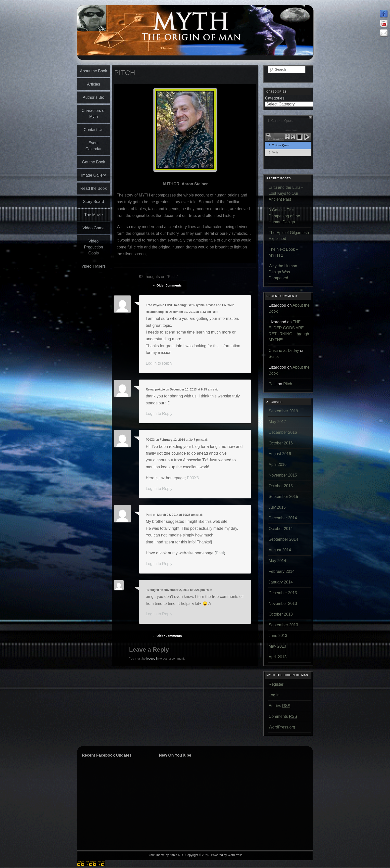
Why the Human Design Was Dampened (283, 272)
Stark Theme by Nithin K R (165, 855)
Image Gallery (94, 175)
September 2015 (283, 497)
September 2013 (283, 625)
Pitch (288, 384)
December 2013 (283, 593)
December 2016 (283, 432)
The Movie (94, 215)
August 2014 (280, 550)
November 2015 (283, 475)
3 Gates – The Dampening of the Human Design (284, 216)
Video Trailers (94, 266)
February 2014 (282, 571)
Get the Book (93, 162)
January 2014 (281, 582)
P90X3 (150, 440)
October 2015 (281, 486)
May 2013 (277, 646)
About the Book (93, 71)
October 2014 (281, 529)
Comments (283, 717)
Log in (274, 695)
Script (274, 357)
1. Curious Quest (279, 145)
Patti (149, 515)
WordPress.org (282, 727)
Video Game (94, 228)
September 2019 (283, 411)
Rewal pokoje (155, 389)
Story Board (94, 202)
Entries (279, 706)
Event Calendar (94, 146)
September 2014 (283, 539)
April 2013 (278, 657)
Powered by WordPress (227, 855)
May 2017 (277, 422)
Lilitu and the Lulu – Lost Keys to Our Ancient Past (286, 193)
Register (276, 684)
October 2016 (281, 443)
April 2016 (278, 464)
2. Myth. (274, 152)
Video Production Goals (94, 247)
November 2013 (283, 603)
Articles (94, 84)
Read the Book (94, 188)
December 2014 (283, 518)
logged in (153, 659)
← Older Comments (167, 285)
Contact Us (93, 130)
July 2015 (277, 507)
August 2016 (280, 454)
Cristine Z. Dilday (284, 351)
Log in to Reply (159, 363)
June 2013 (278, 636)
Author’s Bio (94, 97)
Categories (275, 98)
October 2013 (281, 614)
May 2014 (277, 561)
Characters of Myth (94, 114)
